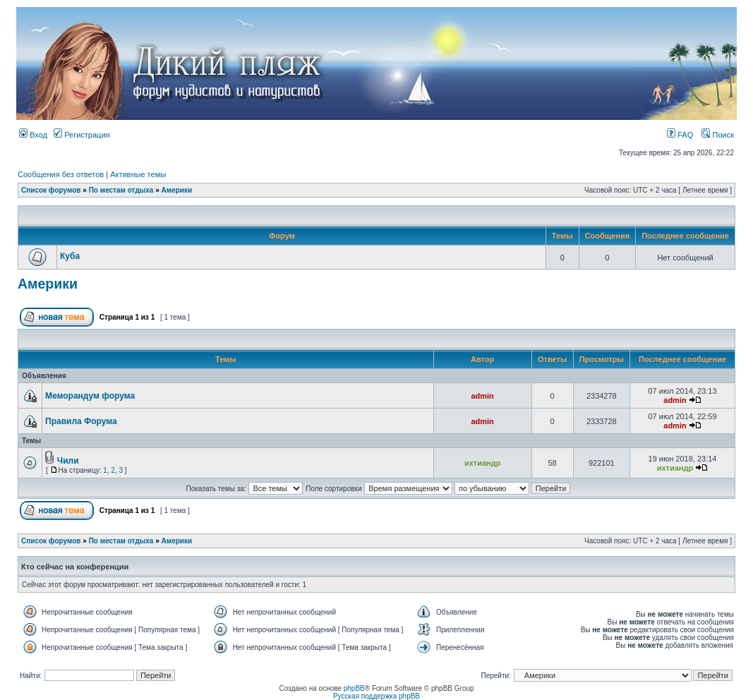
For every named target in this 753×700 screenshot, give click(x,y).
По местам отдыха (121, 190)
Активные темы (138, 174)
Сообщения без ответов (61, 174)
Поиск (718, 135)
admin (482, 396)
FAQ (680, 135)
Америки (177, 190)
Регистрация (82, 135)
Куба (70, 256)
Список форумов (51, 190)
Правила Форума (81, 421)
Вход (33, 135)
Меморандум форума (90, 396)
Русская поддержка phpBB (376, 696)
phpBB (354, 688)
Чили (68, 461)
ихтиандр (483, 463)
